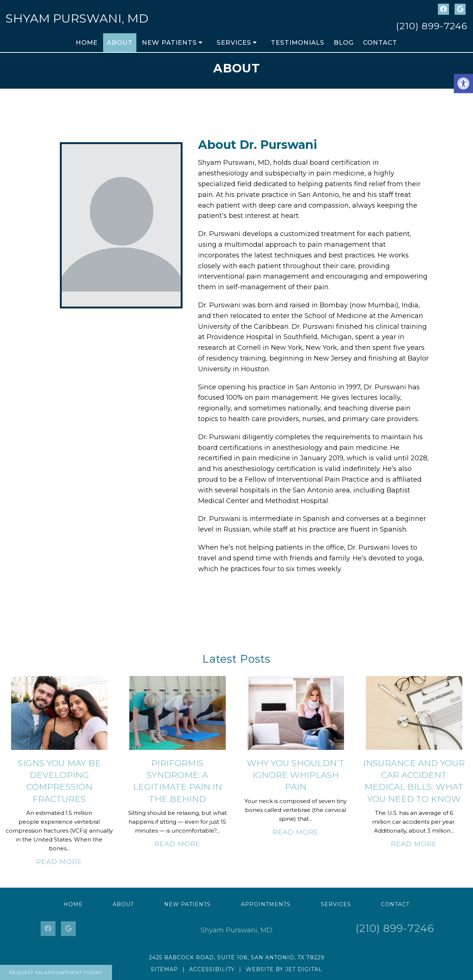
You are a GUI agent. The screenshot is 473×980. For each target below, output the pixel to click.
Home (87, 42)
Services (234, 42)
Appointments (266, 904)
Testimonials (298, 42)
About (120, 42)
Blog (344, 42)
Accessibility (212, 969)
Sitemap (164, 969)
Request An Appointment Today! (56, 972)
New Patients (169, 42)
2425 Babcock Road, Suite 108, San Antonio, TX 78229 (237, 957)
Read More (59, 862)
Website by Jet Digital (284, 969)
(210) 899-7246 (432, 26)
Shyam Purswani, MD (77, 18)
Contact (380, 42)
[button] (463, 83)
